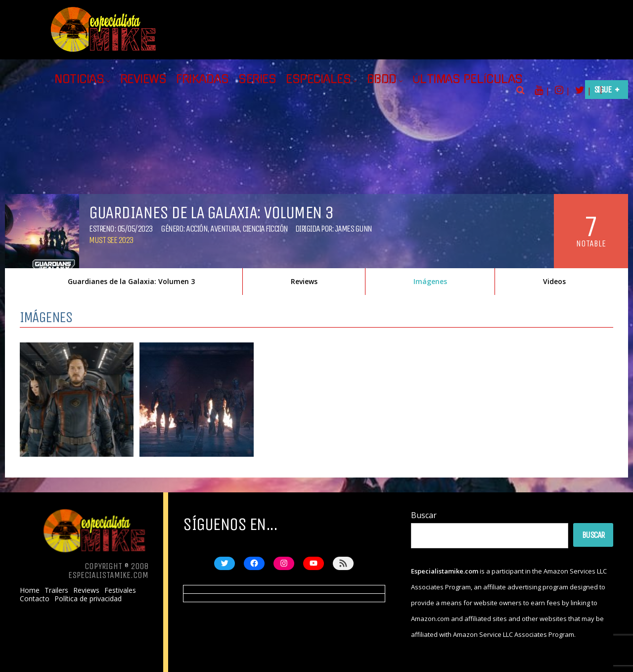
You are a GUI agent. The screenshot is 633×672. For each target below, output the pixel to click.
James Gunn (353, 229)
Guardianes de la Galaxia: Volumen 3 (131, 281)
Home (30, 590)
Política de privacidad (88, 599)
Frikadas (202, 79)
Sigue (603, 90)
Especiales (318, 79)
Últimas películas (468, 79)
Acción (197, 229)
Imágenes (430, 281)
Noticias (79, 79)
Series (257, 79)
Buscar (424, 515)
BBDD (382, 79)
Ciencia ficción (265, 229)
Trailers (56, 590)
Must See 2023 (111, 240)
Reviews (143, 79)
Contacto (35, 599)
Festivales (120, 590)
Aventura (225, 229)
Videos (554, 281)
